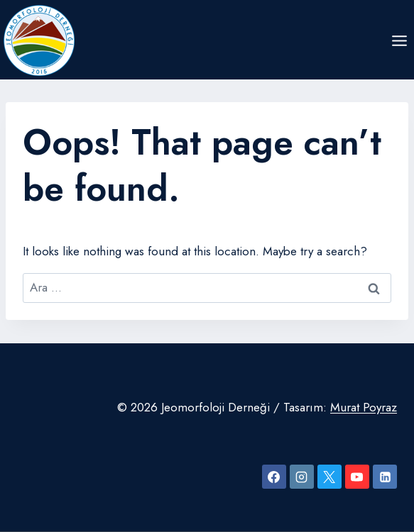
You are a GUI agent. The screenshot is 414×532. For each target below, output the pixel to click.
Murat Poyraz (364, 407)
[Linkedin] (385, 477)
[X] (329, 477)
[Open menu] (399, 40)
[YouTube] (357, 477)
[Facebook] (274, 477)
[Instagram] (302, 477)
